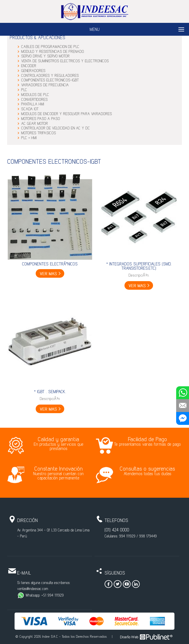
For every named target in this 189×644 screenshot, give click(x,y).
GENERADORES (33, 71)
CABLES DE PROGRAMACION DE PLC (50, 47)
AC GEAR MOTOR (35, 124)
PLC (24, 90)
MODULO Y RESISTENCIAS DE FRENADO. (53, 52)
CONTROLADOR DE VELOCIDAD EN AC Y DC (56, 128)
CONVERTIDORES (34, 100)
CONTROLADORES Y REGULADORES (50, 76)
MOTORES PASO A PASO (41, 119)
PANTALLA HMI (33, 104)
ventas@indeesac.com (33, 589)
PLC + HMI (29, 138)
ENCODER (29, 66)
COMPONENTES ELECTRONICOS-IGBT (50, 80)
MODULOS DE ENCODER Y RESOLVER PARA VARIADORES (67, 114)
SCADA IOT (30, 109)
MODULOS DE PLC (35, 95)
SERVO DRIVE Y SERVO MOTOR (45, 56)
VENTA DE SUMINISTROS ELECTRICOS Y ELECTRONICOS (65, 61)
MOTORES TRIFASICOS (39, 133)
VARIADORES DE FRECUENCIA (45, 85)
